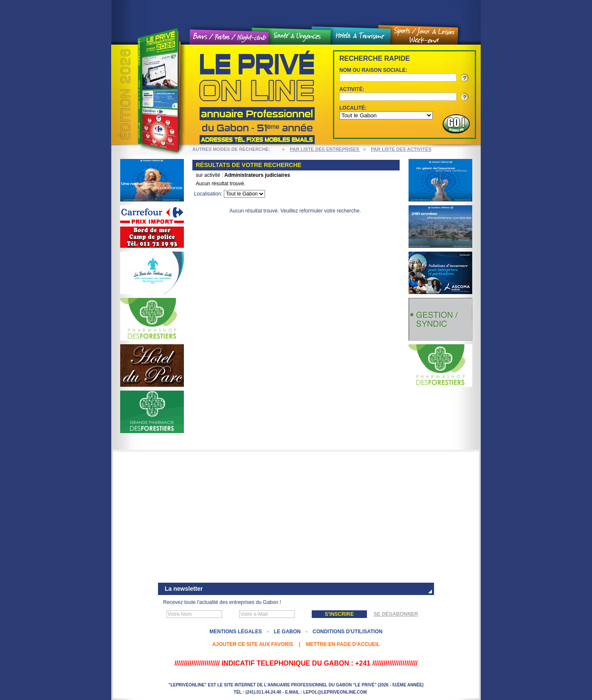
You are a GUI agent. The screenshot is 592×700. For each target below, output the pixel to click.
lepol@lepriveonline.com (335, 692)
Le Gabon (287, 632)
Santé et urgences (300, 37)
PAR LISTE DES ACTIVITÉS (401, 149)
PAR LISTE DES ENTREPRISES (325, 149)
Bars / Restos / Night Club (230, 37)
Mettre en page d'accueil (343, 644)
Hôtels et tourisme (361, 36)
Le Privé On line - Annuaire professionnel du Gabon (215, 95)
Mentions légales (235, 632)
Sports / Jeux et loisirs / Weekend (424, 35)
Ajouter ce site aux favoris (253, 644)
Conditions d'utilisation (348, 632)
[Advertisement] (296, 518)
